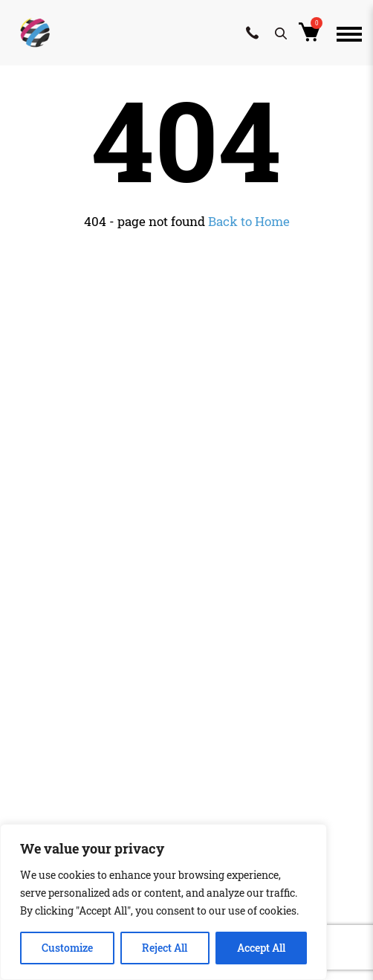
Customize (67, 948)
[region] (163, 902)
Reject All (165, 948)
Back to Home (249, 221)
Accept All (261, 948)
